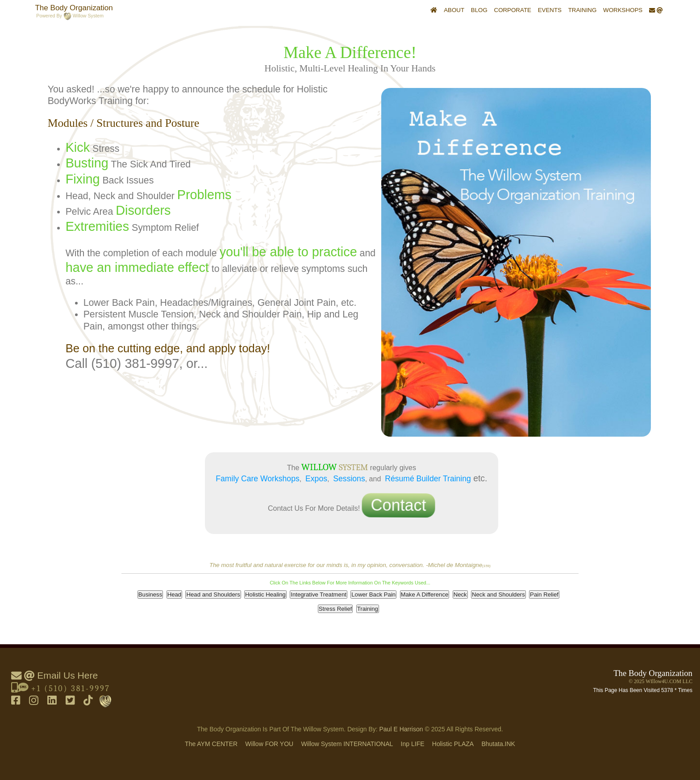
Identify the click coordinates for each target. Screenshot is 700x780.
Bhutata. (498, 744)
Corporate (513, 10)
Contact (398, 506)
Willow (269, 744)
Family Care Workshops (257, 479)
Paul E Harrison (401, 729)
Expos (316, 479)
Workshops (623, 10)
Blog (479, 10)
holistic (453, 744)
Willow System (347, 744)
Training (583, 10)
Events (550, 10)
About (454, 10)
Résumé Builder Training (428, 479)
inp (413, 744)
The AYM (211, 744)
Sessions (349, 479)
